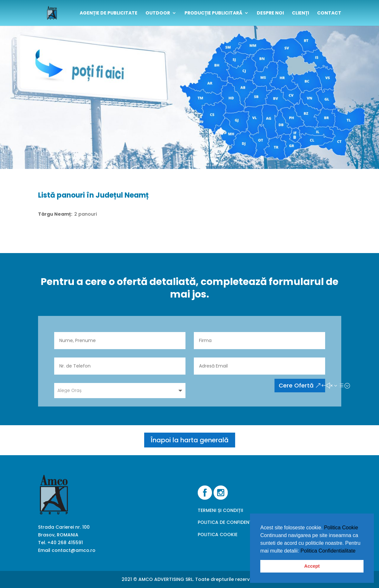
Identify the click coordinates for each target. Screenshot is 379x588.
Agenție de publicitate (109, 13)
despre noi (270, 13)
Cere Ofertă (296, 385)
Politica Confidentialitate (328, 551)
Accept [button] (312, 566)
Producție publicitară (213, 13)
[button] (358, 551)
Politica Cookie (341, 528)
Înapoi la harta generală (190, 440)
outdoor (158, 13)
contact (329, 13)
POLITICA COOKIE (218, 534)
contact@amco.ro (74, 550)
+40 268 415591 (65, 543)
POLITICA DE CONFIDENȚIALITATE (234, 522)
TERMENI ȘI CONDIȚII (220, 510)
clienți (300, 13)
